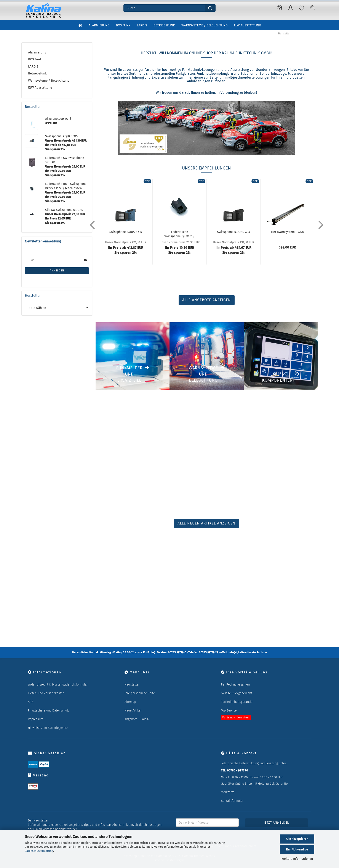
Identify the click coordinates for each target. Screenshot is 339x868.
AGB (31, 702)
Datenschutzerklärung (39, 851)
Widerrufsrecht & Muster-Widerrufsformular (58, 685)
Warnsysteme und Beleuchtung (203, 374)
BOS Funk (123, 26)
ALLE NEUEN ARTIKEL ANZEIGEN (206, 523)
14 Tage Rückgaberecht (237, 693)
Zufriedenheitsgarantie (237, 702)
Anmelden (57, 271)
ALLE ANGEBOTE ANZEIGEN (207, 300)
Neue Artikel (133, 711)
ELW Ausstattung (247, 26)
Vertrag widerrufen (236, 718)
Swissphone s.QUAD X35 (233, 232)
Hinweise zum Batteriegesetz (48, 728)
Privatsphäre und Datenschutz (49, 711)
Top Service (229, 711)
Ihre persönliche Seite (140, 693)
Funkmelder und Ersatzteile (129, 374)
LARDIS (142, 26)
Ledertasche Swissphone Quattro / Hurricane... (179, 234)
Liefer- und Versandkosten (46, 693)
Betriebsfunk (164, 26)
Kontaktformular (232, 801)
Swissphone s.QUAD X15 (126, 232)
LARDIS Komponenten (277, 377)
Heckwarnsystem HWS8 (287, 232)
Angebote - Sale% (137, 719)
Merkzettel (228, 792)
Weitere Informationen (297, 859)
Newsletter (132, 685)
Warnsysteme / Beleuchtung (204, 26)
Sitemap (130, 702)
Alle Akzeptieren (297, 839)
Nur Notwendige (297, 849)
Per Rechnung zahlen (235, 685)
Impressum (36, 719)
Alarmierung (99, 26)
